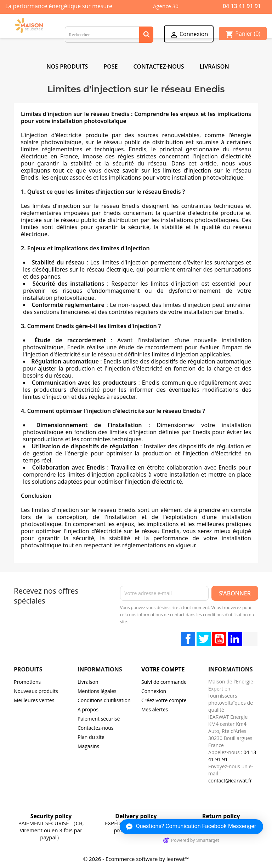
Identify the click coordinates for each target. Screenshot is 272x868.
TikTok (250, 639)
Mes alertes (155, 709)
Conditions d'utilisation (104, 700)
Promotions (27, 682)
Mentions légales (97, 691)
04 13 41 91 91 (242, 6)
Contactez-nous (96, 728)
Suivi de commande (164, 682)
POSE (110, 66)
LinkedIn (235, 639)
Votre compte (163, 669)
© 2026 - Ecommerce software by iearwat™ (136, 859)
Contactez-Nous (158, 66)
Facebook (188, 639)
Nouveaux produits (36, 691)
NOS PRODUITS (67, 66)
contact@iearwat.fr (230, 780)
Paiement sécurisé (99, 719)
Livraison (214, 66)
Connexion (154, 691)
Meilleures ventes (34, 700)
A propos (88, 709)
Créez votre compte (164, 700)
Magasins (88, 746)
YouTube (219, 639)
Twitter (204, 639)
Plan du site (91, 737)
